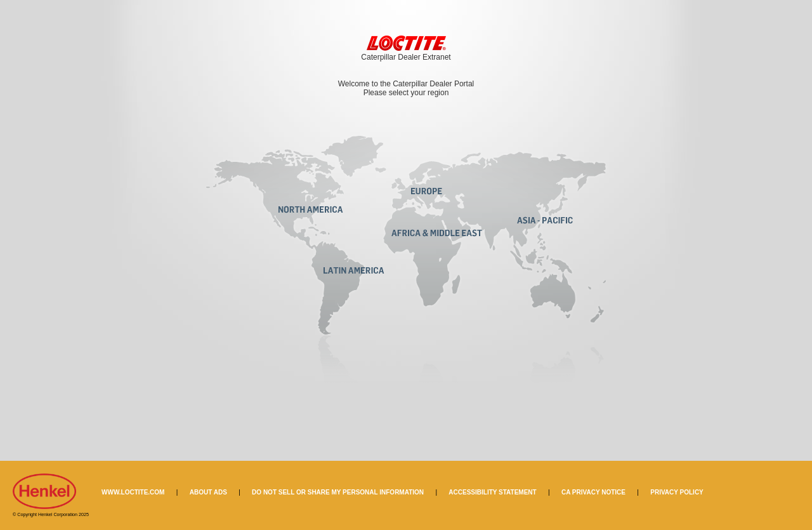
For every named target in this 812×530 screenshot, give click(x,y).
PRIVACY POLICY (677, 492)
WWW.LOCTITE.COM (133, 492)
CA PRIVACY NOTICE (593, 492)
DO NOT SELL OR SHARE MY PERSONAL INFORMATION (338, 492)
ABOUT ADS (208, 492)
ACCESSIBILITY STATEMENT (492, 492)
